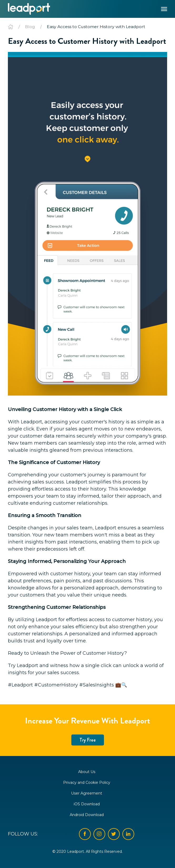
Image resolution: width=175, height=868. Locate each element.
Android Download (87, 815)
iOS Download (87, 804)
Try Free (88, 740)
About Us (87, 772)
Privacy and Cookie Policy (87, 782)
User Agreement (87, 793)
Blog (30, 27)
